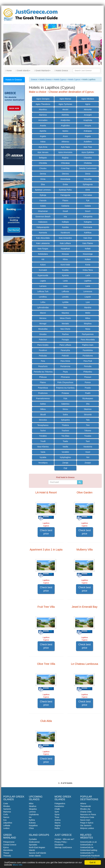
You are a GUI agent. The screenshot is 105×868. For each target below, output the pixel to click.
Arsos (65, 136)
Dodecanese (34, 842)
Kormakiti (43, 270)
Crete (6, 804)
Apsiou (65, 131)
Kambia (65, 227)
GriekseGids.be (87, 847)
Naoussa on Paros (88, 814)
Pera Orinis (65, 361)
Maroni (43, 313)
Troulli (43, 441)
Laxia (88, 286)
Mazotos (65, 313)
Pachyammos (88, 334)
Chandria (88, 158)
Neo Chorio (65, 329)
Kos (5, 820)
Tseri (88, 441)
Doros (88, 174)
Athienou (65, 142)
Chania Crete (86, 812)
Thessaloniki (86, 806)
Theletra (65, 425)
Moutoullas (43, 329)
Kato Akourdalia (43, 238)
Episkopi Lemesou (43, 190)
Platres (43, 382)
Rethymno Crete (87, 817)
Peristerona (65, 366)
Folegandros (60, 804)
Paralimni (43, 350)
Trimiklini (43, 436)
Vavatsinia (88, 447)
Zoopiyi (88, 463)
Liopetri (88, 297)
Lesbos (6, 828)
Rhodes (7, 806)
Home (8, 71)
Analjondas (65, 120)
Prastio (88, 388)
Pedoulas (43, 356)
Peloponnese (9, 842)
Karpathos (33, 825)
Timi (88, 425)
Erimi (88, 190)
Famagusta (65, 195)
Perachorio (43, 366)
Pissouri (88, 377)
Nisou (88, 329)
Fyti (88, 200)
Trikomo (88, 431)
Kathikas (88, 233)
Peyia (65, 372)
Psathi (88, 393)
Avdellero (88, 142)
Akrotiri (65, 109)
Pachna (65, 334)
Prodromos (43, 393)
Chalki (57, 809)
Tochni (43, 431)
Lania (65, 281)
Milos (31, 804)
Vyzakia (43, 457)
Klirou (65, 259)
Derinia (43, 174)
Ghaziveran (43, 211)
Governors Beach (43, 217)
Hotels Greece (61, 71)
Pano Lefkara (65, 345)
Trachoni (65, 431)
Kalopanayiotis (43, 227)
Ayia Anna (43, 147)
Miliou (88, 318)
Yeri (88, 457)
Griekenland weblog (89, 850)
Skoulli (43, 415)
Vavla (43, 452)
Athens (83, 804)
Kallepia (65, 222)
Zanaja (65, 463)
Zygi (65, 468)
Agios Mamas (65, 99)
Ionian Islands (35, 856)
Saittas (43, 404)
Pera (43, 361)
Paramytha (65, 350)
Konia (88, 265)
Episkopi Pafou (65, 190)
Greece (34, 79)
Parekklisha (88, 350)
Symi (57, 812)
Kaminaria (88, 227)
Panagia (65, 340)
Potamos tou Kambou (65, 388)
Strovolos (43, 420)
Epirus (6, 847)
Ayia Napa (65, 147)
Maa (65, 307)
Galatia (88, 206)
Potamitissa (43, 388)
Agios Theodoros (43, 104)
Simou (65, 409)
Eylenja (43, 195)
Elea (43, 184)
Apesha (43, 131)
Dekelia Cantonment (88, 168)
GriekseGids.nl (87, 845)
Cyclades (33, 839)
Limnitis (65, 297)
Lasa (65, 286)
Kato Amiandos (65, 238)
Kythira (32, 820)
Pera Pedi (88, 361)
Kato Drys (88, 238)
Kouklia (65, 270)
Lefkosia (65, 291)
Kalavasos (43, 222)
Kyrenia (65, 275)
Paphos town (88, 345)
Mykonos (7, 812)
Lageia (43, 281)
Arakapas (88, 131)
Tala (88, 420)
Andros (58, 820)
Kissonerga (88, 254)
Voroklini (65, 452)
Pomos (88, 382)
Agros (88, 104)
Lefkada (7, 825)
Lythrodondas (43, 307)
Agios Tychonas (65, 104)
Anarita (43, 126)
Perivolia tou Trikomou (43, 372)
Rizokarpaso (88, 398)
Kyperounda (43, 275)
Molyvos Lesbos (87, 828)
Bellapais (43, 158)
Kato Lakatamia (43, 243)
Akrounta (88, 109)
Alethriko (65, 115)
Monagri (43, 324)
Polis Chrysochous (65, 382)
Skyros (57, 823)
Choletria (88, 163)
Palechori (43, 340)
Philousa (43, 377)
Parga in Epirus (87, 823)
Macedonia (8, 850)
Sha (88, 404)
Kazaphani (65, 249)
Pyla (65, 398)
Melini (88, 313)
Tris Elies (65, 436)
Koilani (88, 259)
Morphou (88, 324)
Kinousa (65, 254)
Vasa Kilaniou (43, 447)
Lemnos (32, 812)
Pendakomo (88, 356)
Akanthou (43, 109)
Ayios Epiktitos (88, 152)
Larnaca (43, 286)
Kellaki (88, 249)
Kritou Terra (88, 270)
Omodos (43, 334)
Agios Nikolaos (88, 99)
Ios (30, 817)
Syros (57, 814)
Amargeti (88, 115)
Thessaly (7, 856)
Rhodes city (85, 809)
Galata (43, 206)
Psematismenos (43, 398)
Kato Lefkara (65, 243)
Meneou (43, 318)
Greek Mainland (42, 71)
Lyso (88, 302)
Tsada (65, 441)
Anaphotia (88, 120)
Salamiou (65, 404)
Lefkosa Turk (43, 291)
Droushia (88, 179)
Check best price (46, 532)
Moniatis (65, 324)
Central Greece (10, 845)
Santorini (7, 809)
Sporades (33, 845)
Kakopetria (88, 217)
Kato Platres (88, 243)
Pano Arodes (43, 345)
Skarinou (88, 409)
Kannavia (43, 233)
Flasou (65, 200)
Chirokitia (43, 163)
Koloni (43, 265)
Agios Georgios (43, 99)
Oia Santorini (86, 825)
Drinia (43, 179)
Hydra (57, 828)
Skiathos (33, 806)
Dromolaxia (65, 179)
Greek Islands (23, 71)
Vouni (88, 452)
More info (17, 865)
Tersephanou (43, 425)
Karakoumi (65, 233)
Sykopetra (65, 420)
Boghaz (65, 158)
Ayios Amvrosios (65, 152)
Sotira (65, 415)
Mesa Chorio (65, 318)
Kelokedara (43, 254)
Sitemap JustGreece (63, 847)
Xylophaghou (65, 457)
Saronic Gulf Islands (38, 853)
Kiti (43, 259)
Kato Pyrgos (43, 249)
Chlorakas (65, 163)
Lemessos (88, 291)
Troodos (88, 436)
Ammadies (43, 120)
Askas (43, 142)
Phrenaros (65, 377)
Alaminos (43, 115)
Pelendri (65, 356)
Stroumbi (88, 415)
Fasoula (43, 200)
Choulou (43, 168)
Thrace (6, 853)
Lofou (43, 302)
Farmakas (88, 195)
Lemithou (43, 297)
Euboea (32, 823)
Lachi (88, 275)
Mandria (88, 307)
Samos (6, 817)
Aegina (58, 825)
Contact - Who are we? (64, 839)
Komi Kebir (65, 265)
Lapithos (88, 281)
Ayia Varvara (43, 152)
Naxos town (85, 820)
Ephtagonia (88, 184)
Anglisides (65, 126)
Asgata (88, 136)
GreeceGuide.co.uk (89, 842)
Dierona (65, 174)
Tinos (57, 817)
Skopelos (33, 809)
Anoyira (88, 126)
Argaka (43, 136)
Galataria (65, 206)
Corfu (6, 814)
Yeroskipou (43, 463)
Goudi (65, 211)
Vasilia (65, 447)
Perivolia (88, 366)
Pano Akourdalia (88, 340)
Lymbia (65, 302)
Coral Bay (65, 168)
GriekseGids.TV (87, 853)
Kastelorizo (59, 806)
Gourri (88, 211)
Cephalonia (34, 814)
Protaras (65, 393)
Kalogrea (88, 222)
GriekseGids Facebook (90, 856)
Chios (31, 828)
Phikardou (88, 372)
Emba (65, 184)
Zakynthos (8, 823)
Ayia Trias (88, 147)
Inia (65, 217)
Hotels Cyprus (60, 79)
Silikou (43, 409)
